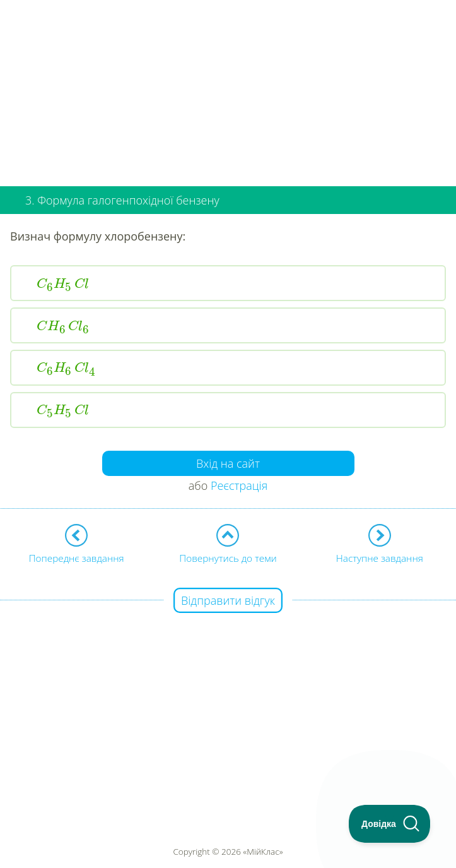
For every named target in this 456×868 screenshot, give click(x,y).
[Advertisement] (228, 88)
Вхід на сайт (228, 463)
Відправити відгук (228, 600)
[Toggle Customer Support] (390, 824)
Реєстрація (239, 485)
